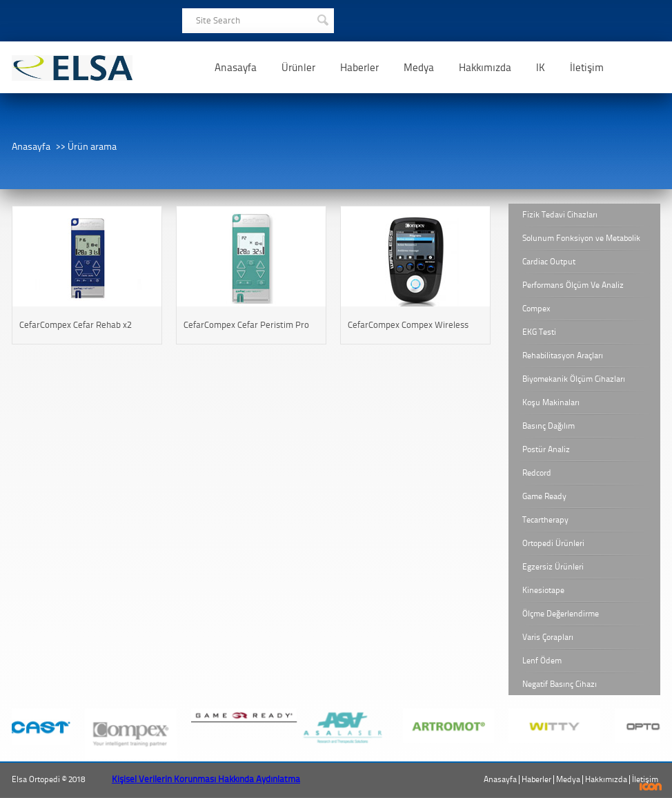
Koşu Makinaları (551, 402)
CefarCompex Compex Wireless (408, 325)
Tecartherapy (545, 520)
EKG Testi (539, 332)
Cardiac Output (549, 262)
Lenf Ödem (542, 661)
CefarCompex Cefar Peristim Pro (246, 325)
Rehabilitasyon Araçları (563, 356)
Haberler (359, 68)
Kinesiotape (543, 590)
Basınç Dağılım (549, 426)
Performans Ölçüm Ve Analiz (573, 285)
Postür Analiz (546, 449)
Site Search (218, 20)
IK (541, 68)
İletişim (587, 68)
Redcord (537, 473)
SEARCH (322, 19)
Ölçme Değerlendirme (561, 614)
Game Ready (544, 496)
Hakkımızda (485, 68)
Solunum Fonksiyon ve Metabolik (581, 238)
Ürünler (298, 68)
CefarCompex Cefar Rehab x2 (76, 325)
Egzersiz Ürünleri (553, 567)
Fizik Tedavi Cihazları (560, 215)
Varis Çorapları (548, 637)
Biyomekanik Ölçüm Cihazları (574, 379)
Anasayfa (236, 68)
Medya (419, 68)
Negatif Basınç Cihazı (560, 684)
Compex (536, 309)
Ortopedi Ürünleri (553, 543)
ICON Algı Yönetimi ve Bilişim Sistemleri (651, 787)
